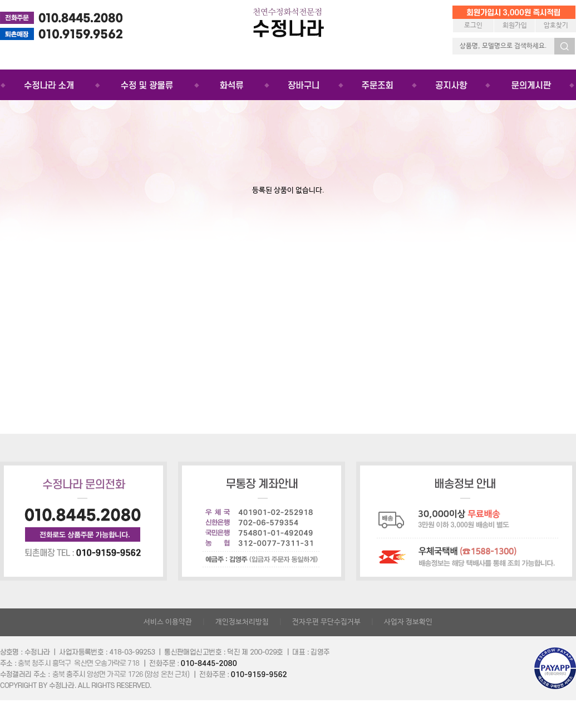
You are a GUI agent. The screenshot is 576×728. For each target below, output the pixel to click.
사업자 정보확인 (408, 622)
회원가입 (515, 26)
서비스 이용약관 (168, 622)
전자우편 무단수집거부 (326, 622)
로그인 (473, 26)
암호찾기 (556, 26)
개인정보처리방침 (242, 622)
